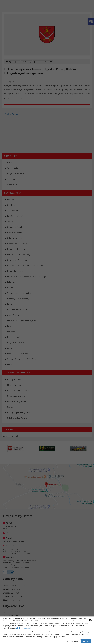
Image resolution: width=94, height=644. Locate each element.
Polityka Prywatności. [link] (23, 628)
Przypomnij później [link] (72, 641)
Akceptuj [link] (86, 641)
